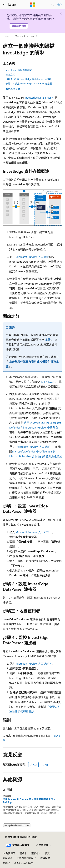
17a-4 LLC (47, 382)
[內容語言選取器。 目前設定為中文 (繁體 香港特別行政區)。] (21, 837)
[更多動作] (59, 36)
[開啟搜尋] (53, 5)
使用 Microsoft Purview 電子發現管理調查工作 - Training (29, 801)
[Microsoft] (33, 5)
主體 (48, 340)
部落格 (34, 853)
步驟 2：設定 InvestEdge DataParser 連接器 (29, 83)
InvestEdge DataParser (38, 98)
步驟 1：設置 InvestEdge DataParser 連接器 (29, 79)
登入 (60, 4)
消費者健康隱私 (25, 858)
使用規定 (45, 858)
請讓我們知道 (19, 26)
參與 (47, 853)
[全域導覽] (3, 5)
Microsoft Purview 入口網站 (32, 257)
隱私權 (6, 858)
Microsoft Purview (24, 36)
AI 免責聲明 (9, 853)
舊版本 (23, 853)
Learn (6, 36)
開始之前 (10, 75)
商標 (5, 863)
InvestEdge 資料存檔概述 (19, 70)
